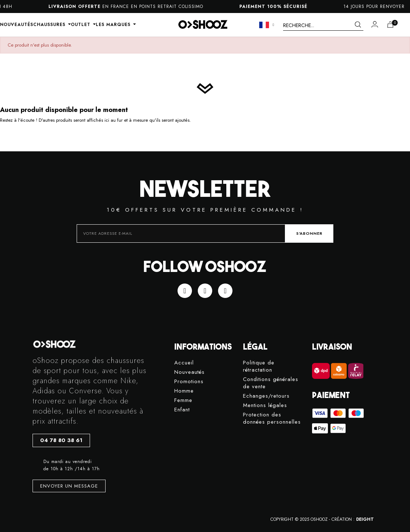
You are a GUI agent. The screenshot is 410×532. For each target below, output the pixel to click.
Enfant (182, 410)
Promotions (189, 382)
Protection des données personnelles (272, 418)
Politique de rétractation (259, 366)
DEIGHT (365, 519)
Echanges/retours (266, 396)
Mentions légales (265, 405)
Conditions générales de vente (271, 383)
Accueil (184, 363)
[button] (61, 440)
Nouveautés (189, 372)
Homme (184, 391)
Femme (183, 400)
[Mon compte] (375, 24)
